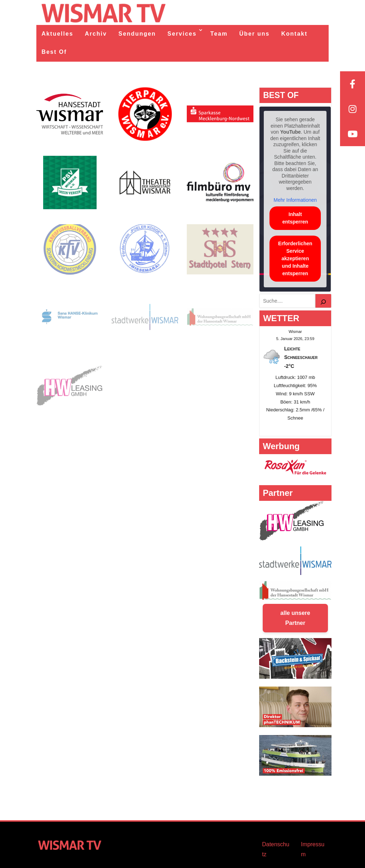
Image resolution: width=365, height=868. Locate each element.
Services (182, 34)
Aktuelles (57, 34)
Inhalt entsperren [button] (295, 218)
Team (219, 34)
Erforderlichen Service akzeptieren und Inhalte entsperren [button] (295, 258)
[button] (16, 852)
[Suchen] (323, 301)
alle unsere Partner (295, 618)
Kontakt (294, 34)
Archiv (96, 34)
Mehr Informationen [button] (295, 200)
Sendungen (137, 34)
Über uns (254, 34)
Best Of (54, 52)
